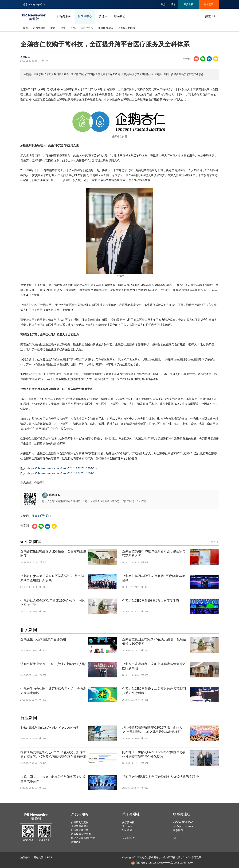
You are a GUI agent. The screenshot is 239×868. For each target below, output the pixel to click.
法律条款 (25, 857)
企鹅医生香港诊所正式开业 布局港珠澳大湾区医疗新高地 (154, 666)
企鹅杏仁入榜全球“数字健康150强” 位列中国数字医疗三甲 (53, 603)
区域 (73, 28)
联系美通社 (182, 814)
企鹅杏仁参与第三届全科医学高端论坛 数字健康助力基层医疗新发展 (52, 578)
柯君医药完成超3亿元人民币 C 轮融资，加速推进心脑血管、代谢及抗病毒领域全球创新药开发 (53, 754)
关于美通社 (131, 814)
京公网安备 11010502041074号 (151, 863)
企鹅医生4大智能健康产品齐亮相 (43, 639)
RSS (50, 857)
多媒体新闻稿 (105, 28)
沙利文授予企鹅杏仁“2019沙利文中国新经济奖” (53, 664)
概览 (25, 28)
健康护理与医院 (41, 516)
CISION (187, 857)
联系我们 (120, 16)
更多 (215, 542)
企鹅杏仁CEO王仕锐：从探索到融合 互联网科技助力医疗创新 (154, 691)
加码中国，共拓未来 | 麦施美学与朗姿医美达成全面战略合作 (53, 779)
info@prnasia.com (183, 826)
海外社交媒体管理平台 (83, 838)
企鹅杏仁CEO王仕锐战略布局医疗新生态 (151, 601)
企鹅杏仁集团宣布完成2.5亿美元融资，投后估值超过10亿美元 (154, 641)
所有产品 (76, 842)
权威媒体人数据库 (81, 834)
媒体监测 (209, 4)
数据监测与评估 (80, 830)
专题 (53, 28)
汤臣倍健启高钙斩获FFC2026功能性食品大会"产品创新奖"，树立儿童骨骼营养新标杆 (152, 730)
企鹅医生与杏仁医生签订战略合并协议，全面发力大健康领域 (53, 691)
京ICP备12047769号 (182, 863)
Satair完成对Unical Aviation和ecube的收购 (50, 728)
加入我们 (127, 830)
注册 (163, 4)
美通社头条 (87, 28)
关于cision (128, 826)
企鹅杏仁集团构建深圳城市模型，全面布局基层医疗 (53, 553)
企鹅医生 (25, 57)
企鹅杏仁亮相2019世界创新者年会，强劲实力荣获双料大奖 (154, 553)
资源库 (103, 16)
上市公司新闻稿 (127, 28)
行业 (63, 28)
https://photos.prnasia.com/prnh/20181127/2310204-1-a (63, 468)
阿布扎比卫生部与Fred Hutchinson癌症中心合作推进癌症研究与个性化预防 (154, 754)
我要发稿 (189, 4)
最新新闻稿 (39, 28)
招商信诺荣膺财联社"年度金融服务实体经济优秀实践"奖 (161, 777)
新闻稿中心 (85, 16)
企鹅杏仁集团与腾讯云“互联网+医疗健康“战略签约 (154, 578)
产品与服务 (64, 16)
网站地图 (39, 857)
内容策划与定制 (80, 822)
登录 (173, 4)
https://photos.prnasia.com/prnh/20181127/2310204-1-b (63, 473)
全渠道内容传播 (80, 826)
